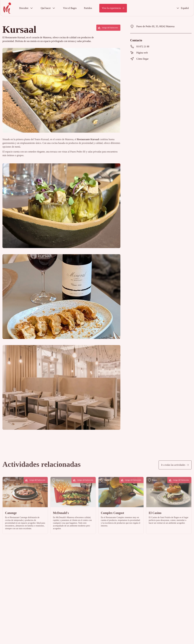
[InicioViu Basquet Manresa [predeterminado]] (7, 8)
